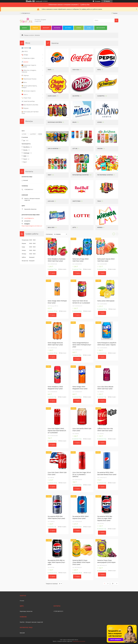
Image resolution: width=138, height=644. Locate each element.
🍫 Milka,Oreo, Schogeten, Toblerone (29, 71)
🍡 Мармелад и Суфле (28, 58)
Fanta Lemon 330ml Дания (106, 301)
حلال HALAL (25, 51)
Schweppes (101, 96)
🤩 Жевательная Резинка (29, 79)
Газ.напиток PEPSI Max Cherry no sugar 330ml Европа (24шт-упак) (105, 518)
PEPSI (99, 70)
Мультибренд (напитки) (81, 175)
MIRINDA (100, 227)
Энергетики (76, 201)
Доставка (68, 28)
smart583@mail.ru (29, 218)
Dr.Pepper (76, 96)
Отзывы (22, 601)
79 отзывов (98, 1)
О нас (89, 28)
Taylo (99, 201)
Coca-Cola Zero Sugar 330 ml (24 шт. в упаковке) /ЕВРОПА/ (82, 475)
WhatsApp (46, 28)
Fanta (50, 70)
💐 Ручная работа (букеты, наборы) (29, 87)
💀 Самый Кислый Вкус (28, 101)
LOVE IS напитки (53, 149)
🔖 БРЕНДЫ (25, 55)
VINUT (50, 175)
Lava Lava (51, 201)
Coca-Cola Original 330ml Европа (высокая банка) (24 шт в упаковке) (57, 431)
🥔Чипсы (24, 82)
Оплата (79, 28)
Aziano (100, 122)
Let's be (75, 149)
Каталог (25, 28)
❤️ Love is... (25, 94)
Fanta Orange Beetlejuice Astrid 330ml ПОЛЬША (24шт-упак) (82, 345)
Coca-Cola (76, 70)
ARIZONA (100, 149)
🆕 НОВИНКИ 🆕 (26, 48)
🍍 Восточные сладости (28, 91)
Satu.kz (76, 640)
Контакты (57, 28)
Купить (53, 273)
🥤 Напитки (25, 62)
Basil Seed (51, 227)
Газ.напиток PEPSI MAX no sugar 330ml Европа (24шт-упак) (57, 562)
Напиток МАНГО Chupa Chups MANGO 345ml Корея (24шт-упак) (81, 562)
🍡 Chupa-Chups (26, 98)
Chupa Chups (52, 96)
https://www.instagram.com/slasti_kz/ (32, 226)
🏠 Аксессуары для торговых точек (30, 113)
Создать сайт (39, 1)
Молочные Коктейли (55, 122)
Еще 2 (25, 162)
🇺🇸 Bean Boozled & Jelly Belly (30, 105)
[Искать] (116, 20)
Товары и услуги (29, 35)
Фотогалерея (101, 28)
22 (113, 584)
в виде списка (117, 234)
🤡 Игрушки (25, 108)
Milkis (74, 122)
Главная (35, 28)
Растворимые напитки (105, 175)
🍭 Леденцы (25, 76)
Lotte (74, 227)
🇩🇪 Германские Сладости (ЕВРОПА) (29, 66)
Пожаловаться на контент (79, 641)
